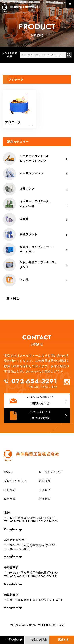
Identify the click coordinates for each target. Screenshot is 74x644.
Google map (13, 529)
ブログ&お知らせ (15, 481)
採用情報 (10, 499)
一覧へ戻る (11, 298)
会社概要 (10, 490)
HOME (8, 472)
